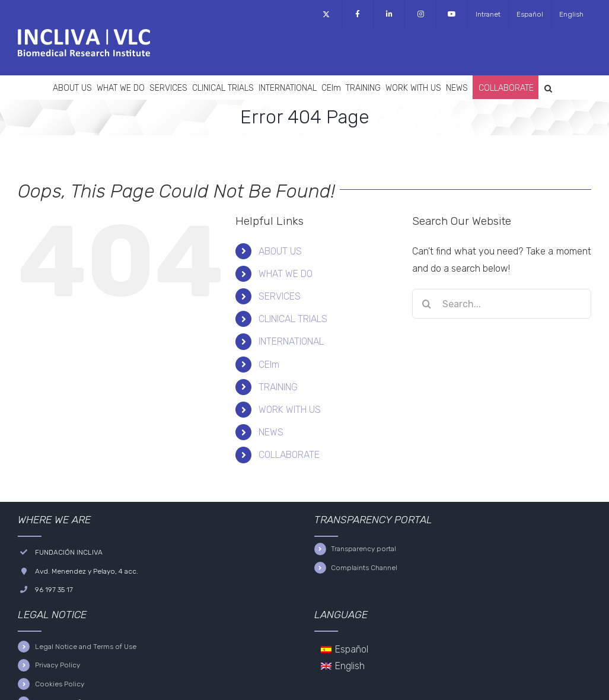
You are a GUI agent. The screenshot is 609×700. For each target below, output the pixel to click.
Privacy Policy (58, 665)
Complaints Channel (364, 568)
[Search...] (502, 304)
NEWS (271, 432)
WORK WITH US (290, 410)
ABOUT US (280, 251)
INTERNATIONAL (291, 341)
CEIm (269, 365)
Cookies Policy (60, 684)
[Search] (427, 304)
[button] (548, 87)
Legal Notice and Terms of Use (86, 647)
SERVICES (280, 296)
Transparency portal (364, 549)
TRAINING (278, 387)
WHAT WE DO (286, 274)
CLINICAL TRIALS (293, 319)
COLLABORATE (289, 455)
